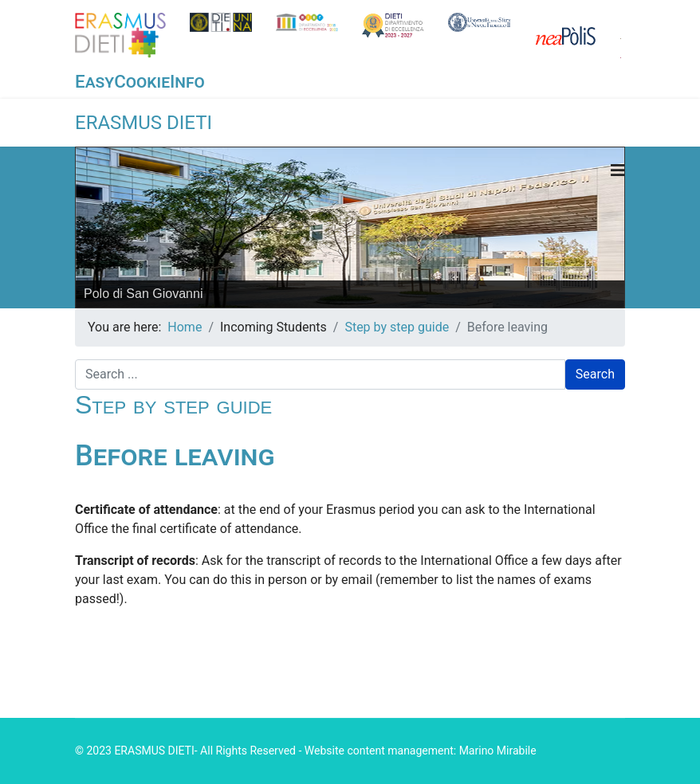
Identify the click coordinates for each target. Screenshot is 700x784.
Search (595, 374)
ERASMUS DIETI (144, 123)
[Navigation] (618, 171)
